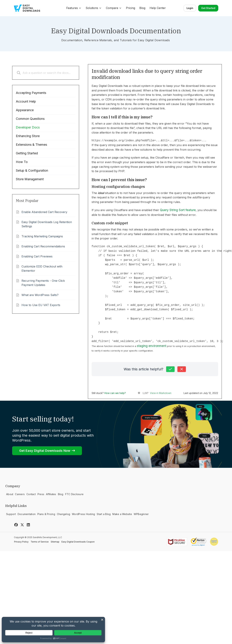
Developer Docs (28, 127)
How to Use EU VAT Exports (41, 305)
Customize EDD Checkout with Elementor (42, 269)
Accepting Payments (31, 93)
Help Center (158, 8)
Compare (114, 8)
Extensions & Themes (31, 145)
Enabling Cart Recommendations (43, 246)
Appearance (25, 110)
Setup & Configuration (32, 170)
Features (74, 8)
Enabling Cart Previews (37, 256)
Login (190, 8)
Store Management (30, 179)
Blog (142, 8)
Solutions (94, 8)
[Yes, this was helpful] (170, 369)
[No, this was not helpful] (182, 369)
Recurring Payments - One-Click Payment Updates (43, 283)
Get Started (208, 8)
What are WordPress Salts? (40, 295)
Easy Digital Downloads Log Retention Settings (47, 224)
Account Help (26, 101)
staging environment (152, 346)
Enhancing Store (28, 136)
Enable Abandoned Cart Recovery (44, 212)
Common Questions (30, 119)
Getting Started (27, 153)
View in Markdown (161, 393)
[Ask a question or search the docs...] (46, 73)
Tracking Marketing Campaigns (42, 236)
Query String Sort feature (178, 210)
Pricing (131, 8)
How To (22, 162)
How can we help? (115, 393)
